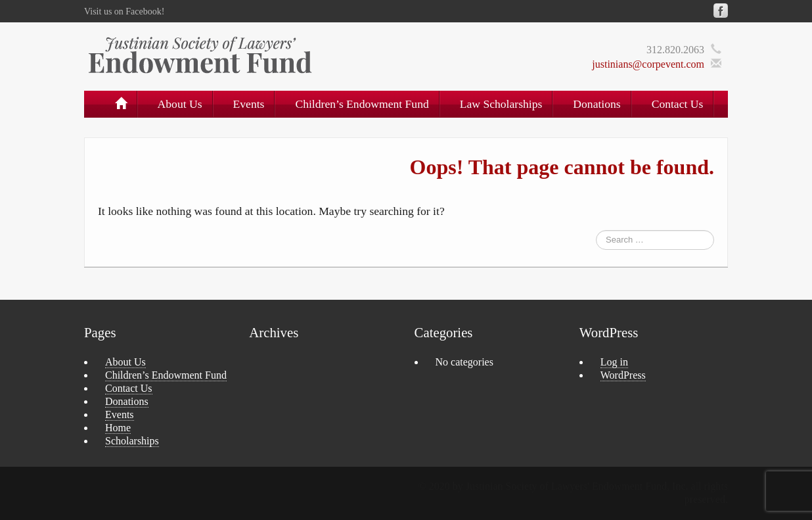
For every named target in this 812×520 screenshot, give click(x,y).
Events (249, 104)
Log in (614, 362)
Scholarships (132, 441)
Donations (597, 104)
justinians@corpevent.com (648, 64)
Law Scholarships (501, 104)
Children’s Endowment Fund (362, 104)
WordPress (623, 375)
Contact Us (678, 104)
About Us (180, 104)
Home (118, 428)
